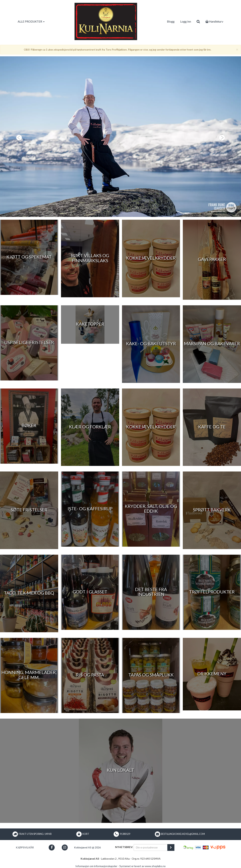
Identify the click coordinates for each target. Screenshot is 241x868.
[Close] (237, 49)
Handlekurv (214, 21)
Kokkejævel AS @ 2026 (87, 847)
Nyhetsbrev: (124, 847)
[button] (18, 137)
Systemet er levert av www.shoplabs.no (143, 866)
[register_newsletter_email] (171, 847)
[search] (198, 21)
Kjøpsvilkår (25, 847)
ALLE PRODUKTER (31, 21)
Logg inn (186, 21)
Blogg (171, 21)
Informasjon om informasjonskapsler (96, 866)
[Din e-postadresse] (151, 847)
